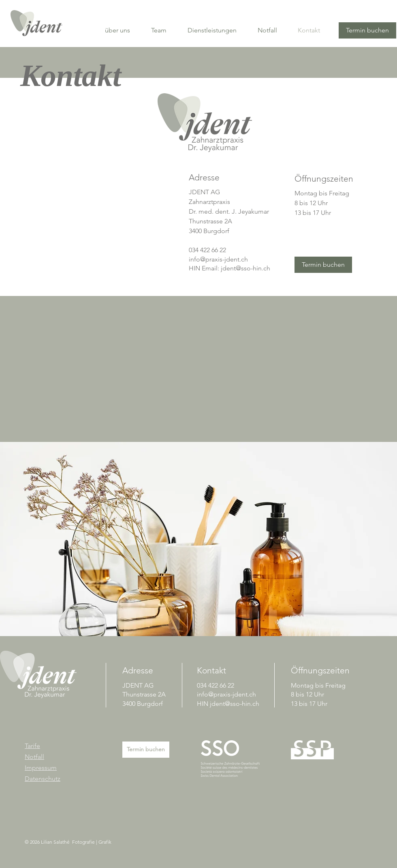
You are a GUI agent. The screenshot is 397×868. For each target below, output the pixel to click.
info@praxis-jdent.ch (218, 259)
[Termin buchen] (367, 30)
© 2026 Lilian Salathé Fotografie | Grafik (68, 842)
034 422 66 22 (207, 250)
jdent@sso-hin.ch (245, 268)
